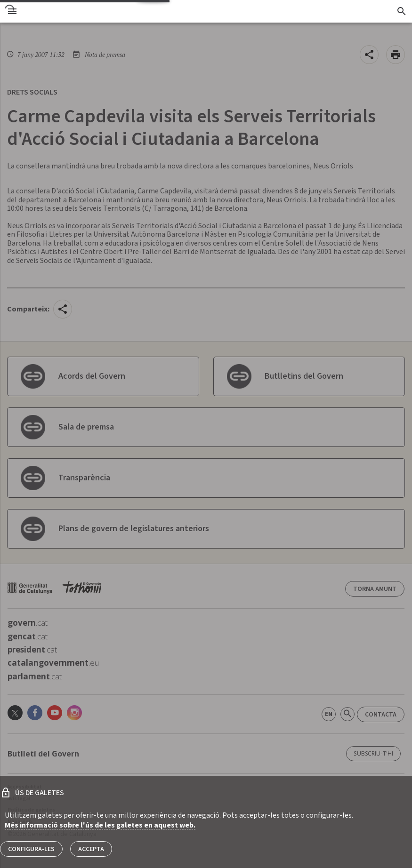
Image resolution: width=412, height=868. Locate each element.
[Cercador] (401, 11)
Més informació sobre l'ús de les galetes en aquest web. (100, 825)
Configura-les (31, 849)
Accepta (91, 849)
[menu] (12, 11)
